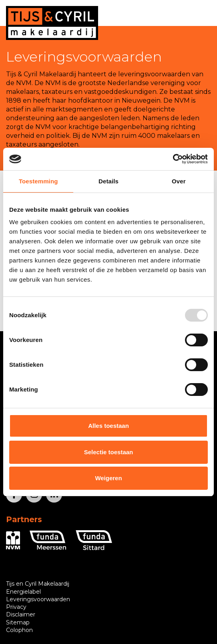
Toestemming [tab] (38, 181)
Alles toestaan (108, 426)
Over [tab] (179, 181)
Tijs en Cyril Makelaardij (38, 584)
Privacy (16, 607)
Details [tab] (108, 181)
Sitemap (18, 622)
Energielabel (23, 592)
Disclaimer (21, 614)
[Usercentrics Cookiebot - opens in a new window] (173, 159)
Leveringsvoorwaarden (38, 599)
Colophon (19, 630)
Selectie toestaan (109, 452)
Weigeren (108, 478)
